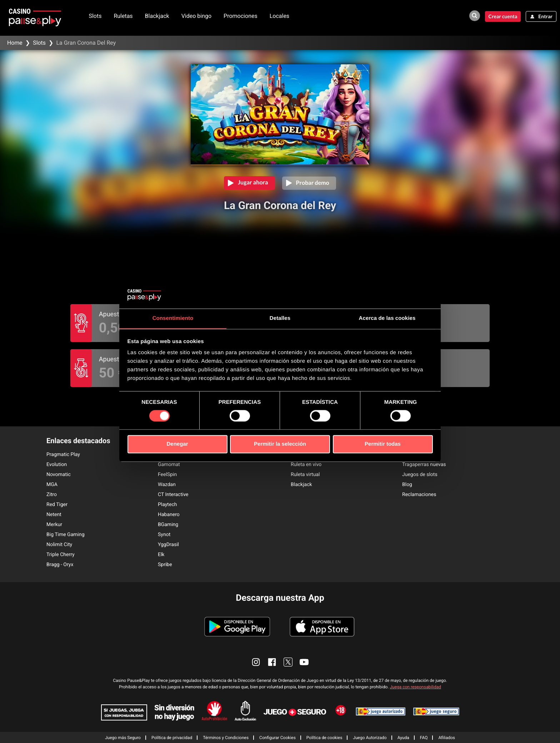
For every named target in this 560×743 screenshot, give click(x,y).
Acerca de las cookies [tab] (387, 318)
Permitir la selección (280, 444)
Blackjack (157, 16)
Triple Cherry (61, 554)
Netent (54, 514)
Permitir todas (383, 444)
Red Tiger (57, 504)
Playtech (167, 504)
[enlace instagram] (256, 662)
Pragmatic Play (63, 454)
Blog (407, 484)
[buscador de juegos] (474, 16)
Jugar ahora (253, 182)
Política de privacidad (172, 737)
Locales (280, 16)
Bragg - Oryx (60, 564)
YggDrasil (168, 544)
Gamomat (169, 464)
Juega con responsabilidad (415, 687)
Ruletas (124, 16)
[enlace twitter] (288, 662)
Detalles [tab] (280, 318)
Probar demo (313, 182)
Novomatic (59, 474)
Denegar (177, 444)
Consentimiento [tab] (173, 318)
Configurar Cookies (277, 737)
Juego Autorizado (370, 737)
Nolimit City (59, 544)
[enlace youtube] (304, 662)
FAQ (424, 737)
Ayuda (403, 737)
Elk (161, 554)
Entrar (545, 16)
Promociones (241, 16)
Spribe (165, 564)
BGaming (168, 524)
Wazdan (167, 484)
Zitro (52, 494)
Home (15, 43)
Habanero (169, 514)
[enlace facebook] (272, 662)
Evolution (57, 464)
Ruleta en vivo (306, 464)
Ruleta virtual (305, 474)
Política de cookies (324, 737)
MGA (52, 484)
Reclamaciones (419, 494)
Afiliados (447, 737)
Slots (96, 16)
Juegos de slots (420, 474)
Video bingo (197, 16)
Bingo (409, 454)
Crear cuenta (502, 16)
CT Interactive (173, 494)
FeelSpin (167, 474)
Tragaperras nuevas (424, 464)
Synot (164, 534)
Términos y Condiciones (226, 737)
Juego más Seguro (123, 737)
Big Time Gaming (66, 534)
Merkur (54, 524)
